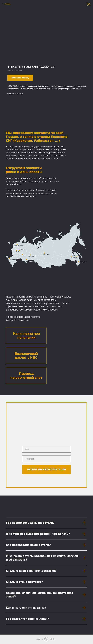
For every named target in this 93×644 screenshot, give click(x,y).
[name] (46, 449)
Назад (8, 4)
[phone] (46, 459)
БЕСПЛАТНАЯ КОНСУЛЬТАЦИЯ (47, 470)
